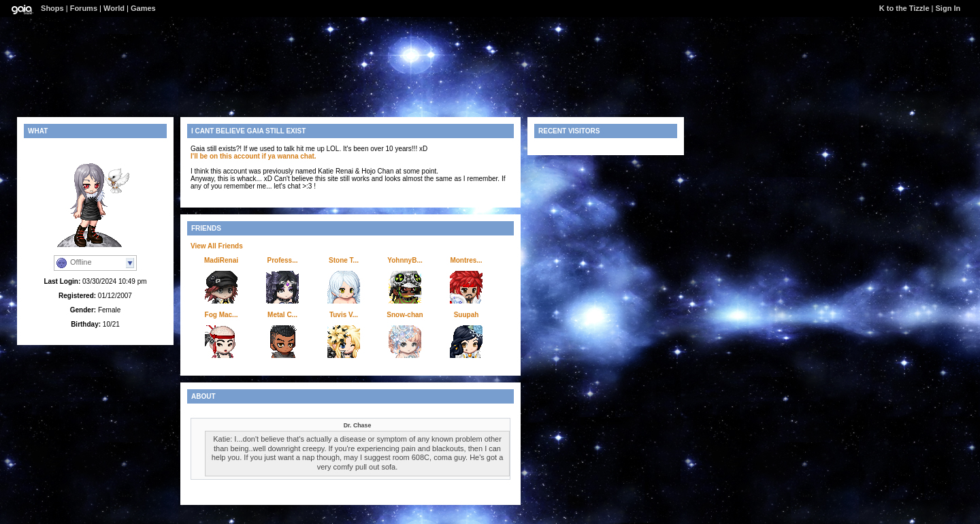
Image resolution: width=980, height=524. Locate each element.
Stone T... (344, 260)
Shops (52, 8)
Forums (84, 8)
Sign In (948, 8)
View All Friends (217, 246)
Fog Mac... (222, 315)
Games (143, 8)
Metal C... (282, 315)
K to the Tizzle (904, 8)
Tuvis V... (344, 315)
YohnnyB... (405, 260)
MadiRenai (221, 260)
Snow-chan (405, 315)
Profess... (282, 260)
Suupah (467, 315)
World (114, 8)
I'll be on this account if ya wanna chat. (254, 156)
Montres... (466, 260)
